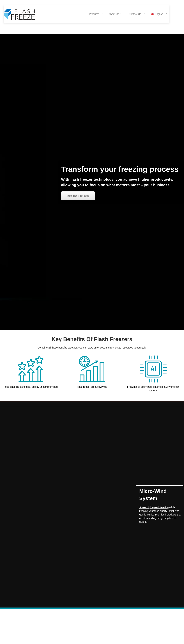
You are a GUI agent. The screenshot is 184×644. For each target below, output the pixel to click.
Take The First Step (78, 196)
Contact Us (137, 14)
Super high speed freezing (154, 507)
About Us (116, 14)
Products (96, 14)
